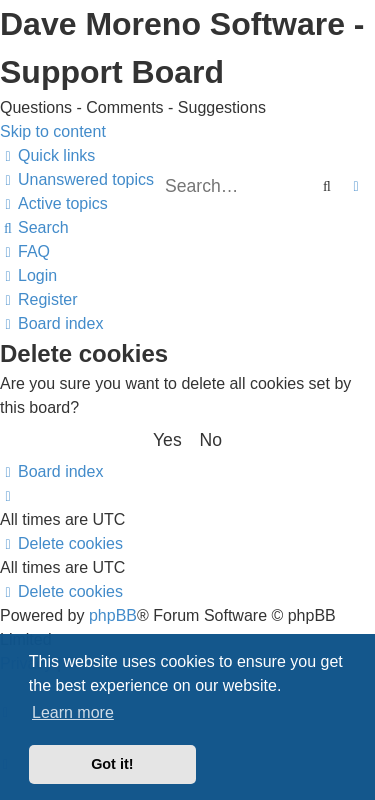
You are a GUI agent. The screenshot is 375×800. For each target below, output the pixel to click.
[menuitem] (77, 179)
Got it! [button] (112, 764)
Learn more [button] (73, 712)
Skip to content (53, 131)
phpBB (113, 615)
